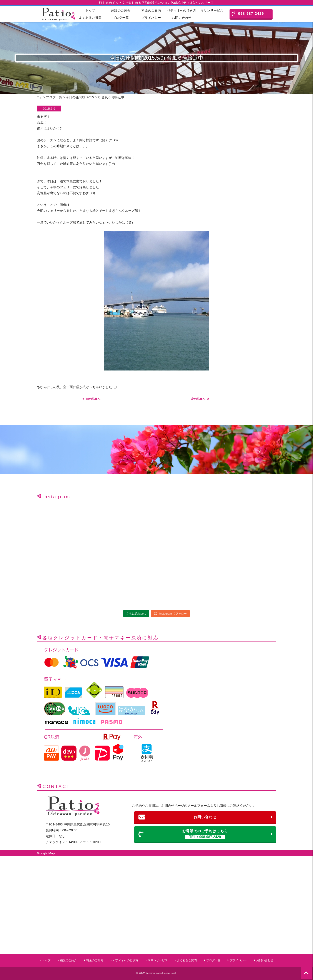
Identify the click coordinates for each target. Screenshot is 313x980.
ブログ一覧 (121, 18)
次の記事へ (198, 399)
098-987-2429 (248, 14)
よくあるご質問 (90, 18)
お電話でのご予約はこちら (206, 834)
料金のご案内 (151, 10)
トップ (90, 10)
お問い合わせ (182, 18)
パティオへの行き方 (182, 10)
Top (40, 97)
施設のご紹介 (121, 10)
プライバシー (151, 18)
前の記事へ (93, 399)
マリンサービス (212, 10)
